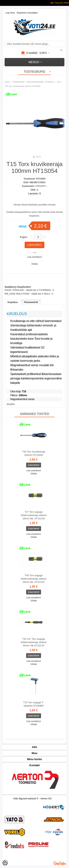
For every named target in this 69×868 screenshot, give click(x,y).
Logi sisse (10, 13)
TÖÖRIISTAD (18, 82)
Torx (59, 82)
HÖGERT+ (41, 186)
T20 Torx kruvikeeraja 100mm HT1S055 (33, 453)
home (7, 82)
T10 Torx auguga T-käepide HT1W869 (33, 704)
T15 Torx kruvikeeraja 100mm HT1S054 (22, 86)
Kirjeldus (13, 302)
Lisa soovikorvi (34, 257)
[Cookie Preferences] (5, 863)
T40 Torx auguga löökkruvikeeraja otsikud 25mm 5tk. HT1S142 (34, 579)
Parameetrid (31, 302)
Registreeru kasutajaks (27, 13)
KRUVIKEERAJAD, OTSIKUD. (41, 82)
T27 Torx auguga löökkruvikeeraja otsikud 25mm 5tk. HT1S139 (34, 515)
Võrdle (34, 264)
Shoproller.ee (60, 863)
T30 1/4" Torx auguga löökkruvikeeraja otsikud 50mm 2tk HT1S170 (34, 642)
